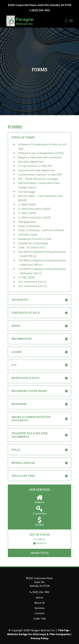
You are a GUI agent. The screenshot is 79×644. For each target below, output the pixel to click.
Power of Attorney (29, 226)
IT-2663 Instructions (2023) (34, 209)
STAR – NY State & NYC (32, 248)
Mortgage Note (27, 222)
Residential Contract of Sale (35, 239)
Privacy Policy (40, 638)
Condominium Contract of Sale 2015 (40, 175)
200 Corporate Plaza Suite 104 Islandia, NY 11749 (41, 582)
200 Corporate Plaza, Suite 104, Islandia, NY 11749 (41, 5)
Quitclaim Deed (28, 235)
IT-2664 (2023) (27, 213)
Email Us (41, 543)
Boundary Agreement (31, 162)
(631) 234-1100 (41, 10)
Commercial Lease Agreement (37, 170)
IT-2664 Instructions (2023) (35, 218)
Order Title (40, 553)
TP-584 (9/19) (27, 278)
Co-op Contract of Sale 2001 (35, 166)
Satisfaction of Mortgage (33, 243)
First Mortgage (27, 192)
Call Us (41, 539)
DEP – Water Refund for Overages (38, 179)
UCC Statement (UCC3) (33, 286)
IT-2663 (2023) (27, 205)
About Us (39, 603)
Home (39, 598)
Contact (40, 613)
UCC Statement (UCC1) (32, 282)
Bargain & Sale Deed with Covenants (40, 157)
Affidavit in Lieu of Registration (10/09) (41, 153)
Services (39, 608)
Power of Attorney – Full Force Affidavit (41, 230)
